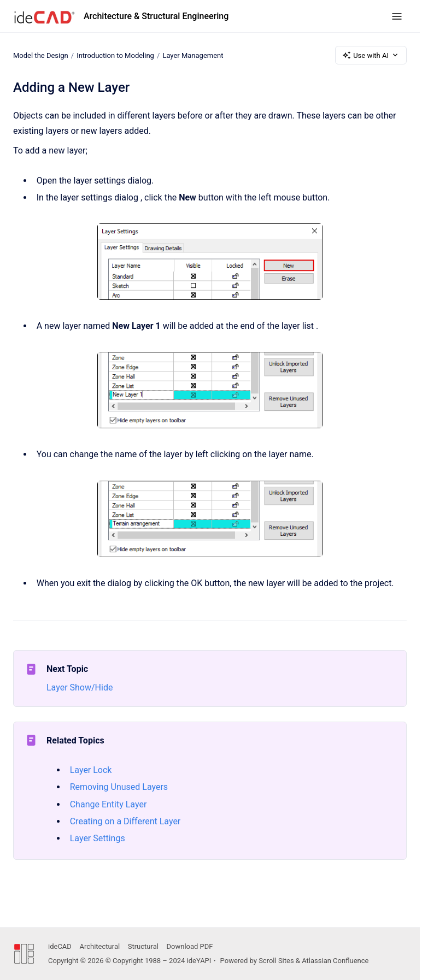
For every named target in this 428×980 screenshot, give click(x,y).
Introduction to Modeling (115, 55)
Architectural (99, 946)
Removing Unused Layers (119, 787)
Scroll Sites (276, 961)
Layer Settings (98, 838)
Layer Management (193, 55)
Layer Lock (91, 770)
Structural (143, 946)
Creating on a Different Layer (125, 821)
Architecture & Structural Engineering (156, 16)
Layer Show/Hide (80, 687)
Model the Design (41, 55)
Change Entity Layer (109, 804)
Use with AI (371, 55)
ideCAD (60, 946)
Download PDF (190, 946)
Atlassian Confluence (335, 961)
